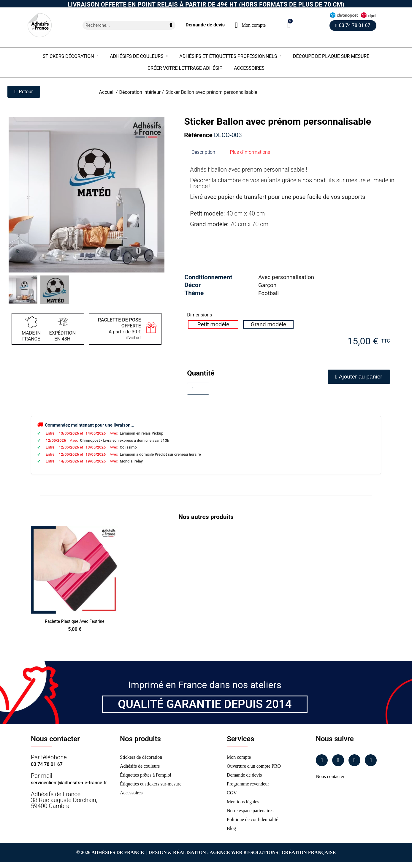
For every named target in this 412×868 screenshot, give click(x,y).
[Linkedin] (354, 760)
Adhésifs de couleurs (139, 56)
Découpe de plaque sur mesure (331, 56)
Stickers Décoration (70, 56)
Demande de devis (205, 25)
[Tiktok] (371, 760)
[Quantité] (198, 389)
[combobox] (122, 25)
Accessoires (249, 68)
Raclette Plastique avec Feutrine (75, 621)
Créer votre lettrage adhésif (185, 68)
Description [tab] (203, 152)
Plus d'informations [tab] (250, 152)
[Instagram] (338, 760)
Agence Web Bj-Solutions (244, 852)
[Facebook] (322, 760)
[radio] (213, 324)
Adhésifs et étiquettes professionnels (230, 56)
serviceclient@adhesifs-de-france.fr (69, 783)
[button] (289, 25)
